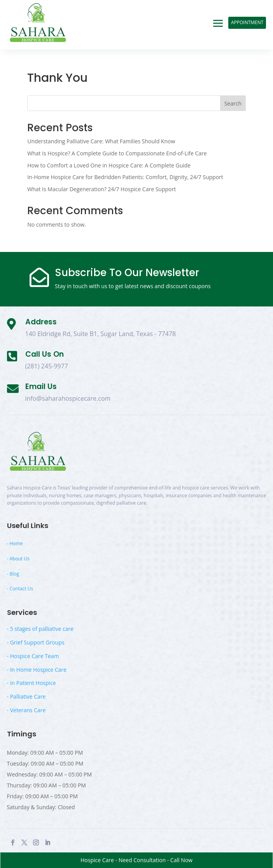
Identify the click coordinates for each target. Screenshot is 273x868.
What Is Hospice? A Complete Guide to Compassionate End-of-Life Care (117, 153)
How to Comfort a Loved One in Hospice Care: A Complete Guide (109, 165)
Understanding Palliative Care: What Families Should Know (101, 141)
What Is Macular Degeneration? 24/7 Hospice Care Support (101, 189)
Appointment (247, 22)
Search (233, 103)
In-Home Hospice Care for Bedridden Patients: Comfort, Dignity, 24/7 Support (125, 177)
